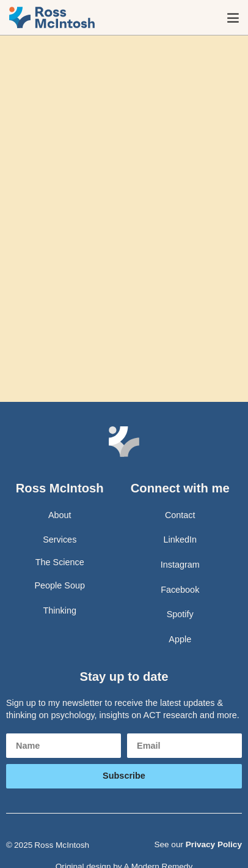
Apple (180, 639)
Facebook (180, 590)
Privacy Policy (214, 844)
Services (60, 540)
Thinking (60, 610)
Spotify (180, 614)
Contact (180, 515)
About (60, 515)
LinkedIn (180, 540)
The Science (60, 562)
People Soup (60, 585)
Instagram (180, 565)
